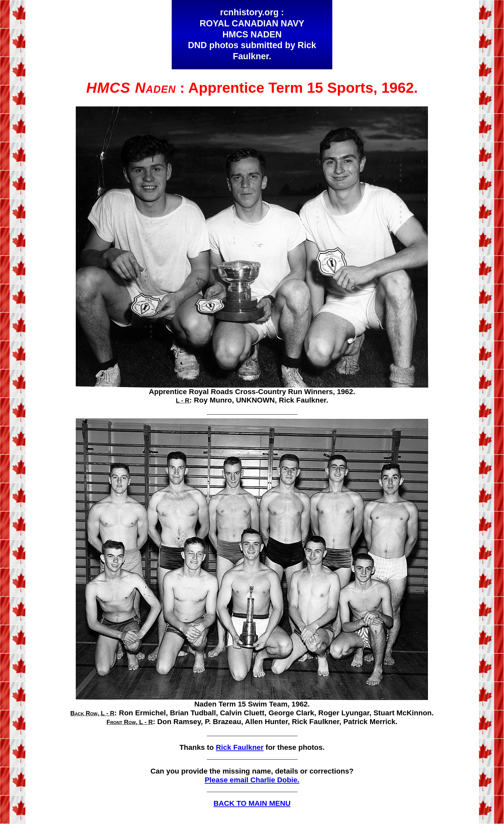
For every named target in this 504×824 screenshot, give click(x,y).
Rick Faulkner (240, 747)
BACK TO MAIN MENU (252, 803)
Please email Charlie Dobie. (252, 780)
